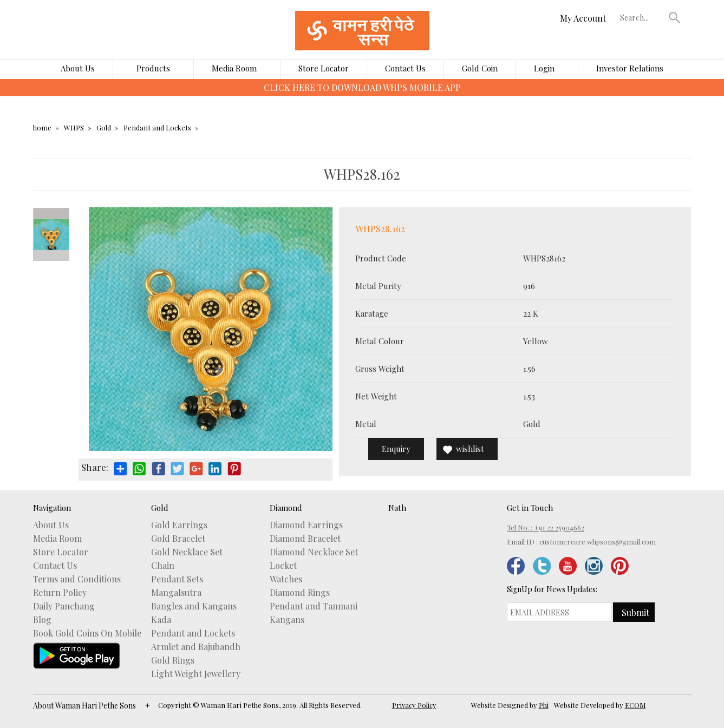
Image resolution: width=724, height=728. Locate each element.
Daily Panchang (64, 606)
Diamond (286, 508)
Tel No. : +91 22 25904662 (546, 527)
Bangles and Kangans (194, 606)
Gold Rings (173, 660)
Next (51, 255)
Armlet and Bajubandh (196, 647)
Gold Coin (480, 68)
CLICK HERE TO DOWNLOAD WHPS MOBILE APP (362, 87)
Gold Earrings (179, 525)
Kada (161, 620)
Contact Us (405, 68)
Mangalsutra (176, 593)
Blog (42, 620)
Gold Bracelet (178, 539)
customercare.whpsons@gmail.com (598, 542)
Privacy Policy (414, 705)
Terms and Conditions (77, 579)
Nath (397, 508)
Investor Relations (630, 68)
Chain (163, 566)
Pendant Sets (177, 579)
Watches (286, 579)
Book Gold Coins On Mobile (87, 633)
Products (153, 68)
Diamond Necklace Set (314, 552)
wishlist (470, 449)
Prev (51, 213)
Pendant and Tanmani (314, 606)
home (42, 127)
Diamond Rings (300, 593)
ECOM (635, 705)
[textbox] (642, 17)
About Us (78, 68)
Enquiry (396, 449)
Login (544, 68)
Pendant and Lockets (157, 127)
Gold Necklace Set (187, 552)
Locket (283, 566)
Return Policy (60, 593)
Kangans (287, 620)
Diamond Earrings (306, 525)
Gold (104, 127)
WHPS (74, 127)
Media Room (234, 68)
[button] (674, 17)
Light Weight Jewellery (196, 674)
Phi (544, 705)
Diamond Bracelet (305, 539)
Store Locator (324, 68)
